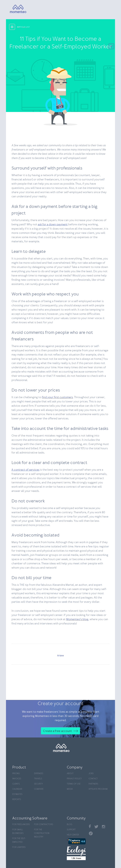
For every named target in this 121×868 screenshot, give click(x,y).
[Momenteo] (13, 9)
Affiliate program (98, 789)
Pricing (16, 774)
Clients (16, 784)
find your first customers (57, 397)
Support (71, 830)
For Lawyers (19, 847)
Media (70, 789)
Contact (93, 779)
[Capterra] (76, 841)
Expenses (39, 774)
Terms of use (74, 784)
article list (23, 27)
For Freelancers (21, 825)
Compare (39, 789)
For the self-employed (19, 840)
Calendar (17, 789)
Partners (93, 784)
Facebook (90, 826)
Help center (73, 835)
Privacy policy (74, 779)
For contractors (44, 825)
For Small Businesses (18, 832)
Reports (17, 800)
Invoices (17, 779)
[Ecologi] (76, 853)
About (70, 774)
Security (38, 784)
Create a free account (58, 731)
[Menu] (111, 47)
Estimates (17, 794)
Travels (38, 779)
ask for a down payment (53, 225)
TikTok (91, 833)
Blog (69, 825)
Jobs (91, 774)
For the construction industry (42, 833)
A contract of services (25, 470)
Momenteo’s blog (77, 619)
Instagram (104, 827)
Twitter (96, 827)
